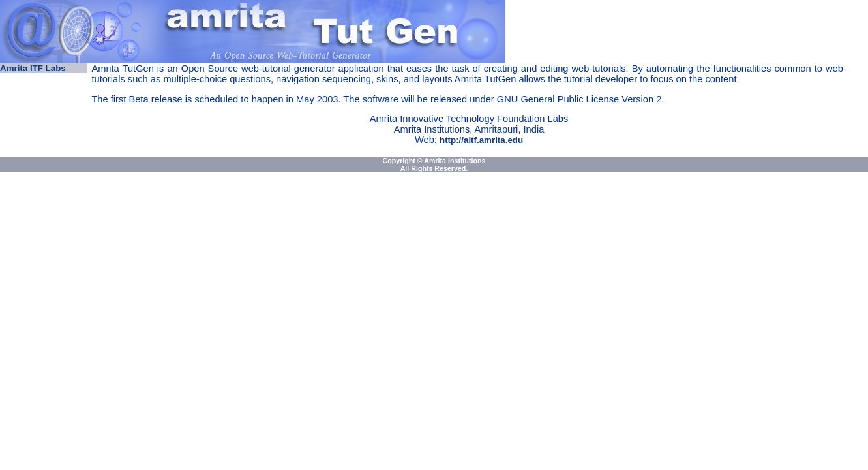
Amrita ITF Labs (33, 68)
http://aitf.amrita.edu (481, 140)
